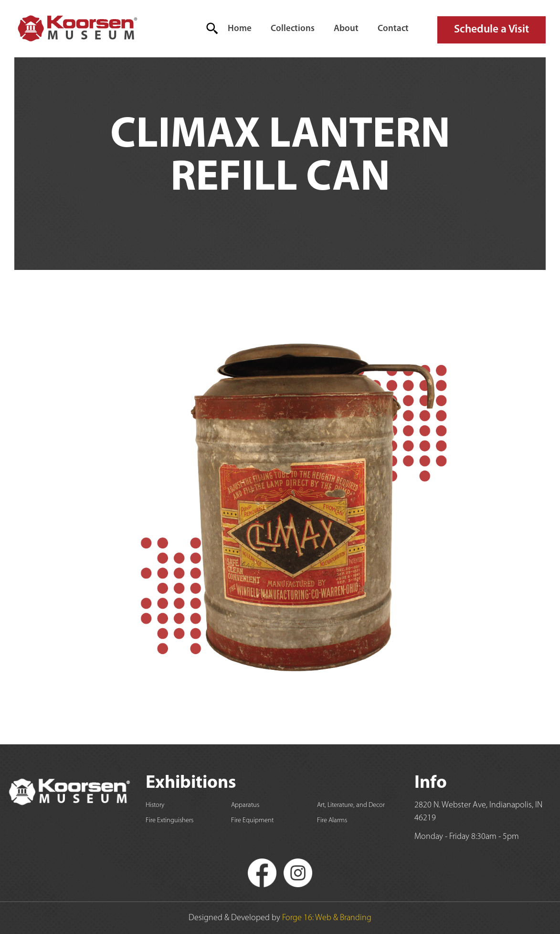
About (346, 29)
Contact (393, 29)
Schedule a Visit (491, 30)
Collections (293, 29)
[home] (77, 29)
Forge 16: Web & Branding (327, 918)
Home (240, 29)
